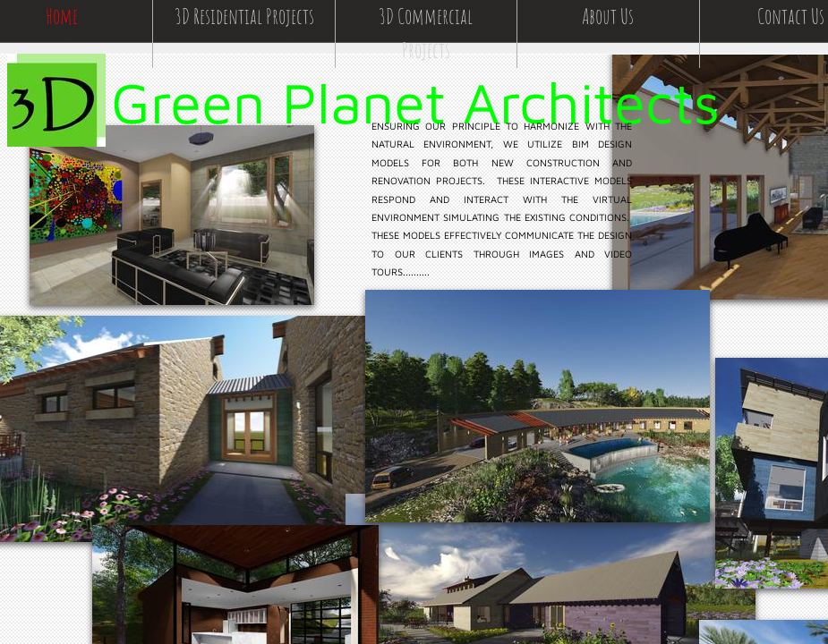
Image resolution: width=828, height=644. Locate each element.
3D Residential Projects (244, 16)
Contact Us (791, 16)
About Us (608, 16)
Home (62, 16)
